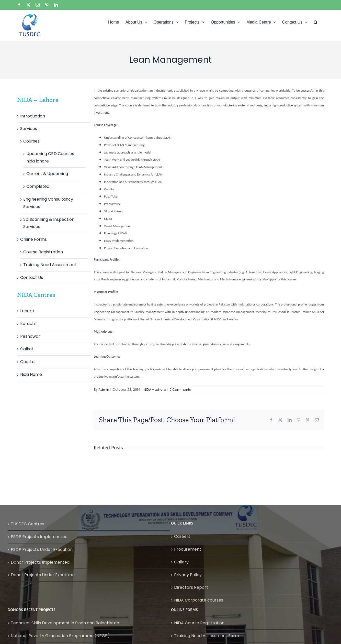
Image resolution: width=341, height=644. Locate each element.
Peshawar (30, 336)
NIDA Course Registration (199, 623)
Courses (31, 141)
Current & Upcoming (47, 174)
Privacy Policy (188, 575)
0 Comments (180, 390)
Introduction (33, 116)
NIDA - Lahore (155, 390)
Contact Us (32, 277)
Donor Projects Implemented (40, 562)
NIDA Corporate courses (199, 600)
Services (29, 129)
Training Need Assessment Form (207, 636)
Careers (182, 536)
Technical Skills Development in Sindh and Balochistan (65, 623)
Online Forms (33, 239)
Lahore (27, 311)
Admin (104, 390)
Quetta (27, 362)
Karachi (28, 324)
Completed (38, 186)
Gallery (181, 562)
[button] (316, 22)
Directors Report (191, 587)
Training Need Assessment (50, 265)
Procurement (188, 549)
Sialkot (27, 349)
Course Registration (43, 252)
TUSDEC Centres (27, 524)
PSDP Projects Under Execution (42, 549)
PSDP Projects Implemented (39, 537)
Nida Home (31, 374)
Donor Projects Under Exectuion (43, 575)
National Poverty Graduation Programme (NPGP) (60, 636)
